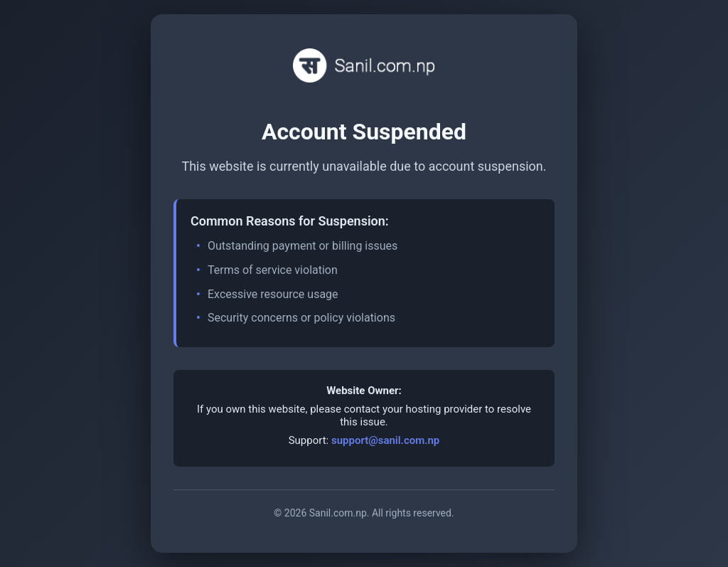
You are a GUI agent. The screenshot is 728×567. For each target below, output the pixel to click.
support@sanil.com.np (385, 440)
